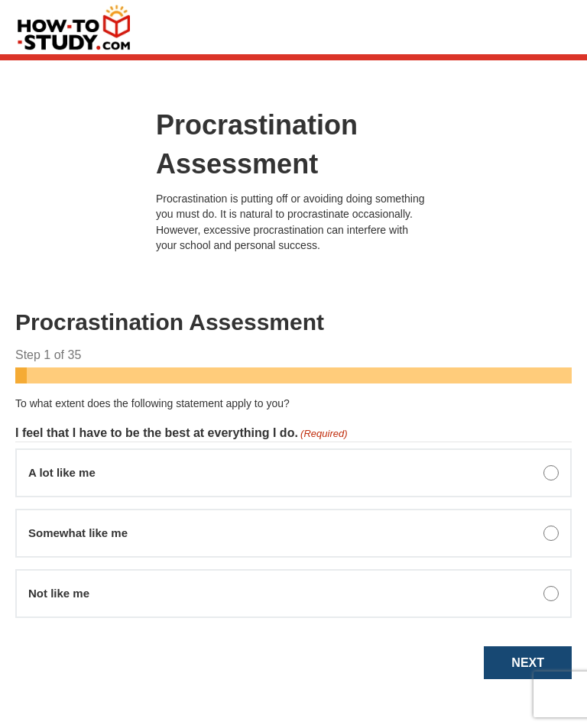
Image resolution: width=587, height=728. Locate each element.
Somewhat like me (78, 533)
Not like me (59, 593)
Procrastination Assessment (257, 144)
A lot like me (62, 472)
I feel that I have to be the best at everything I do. (182, 434)
